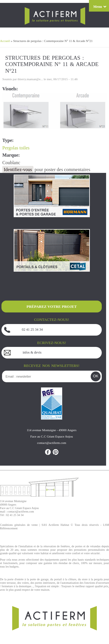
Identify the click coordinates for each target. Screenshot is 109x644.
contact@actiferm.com (21, 512)
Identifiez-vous (18, 170)
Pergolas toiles (16, 148)
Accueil (5, 41)
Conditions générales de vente (19, 525)
